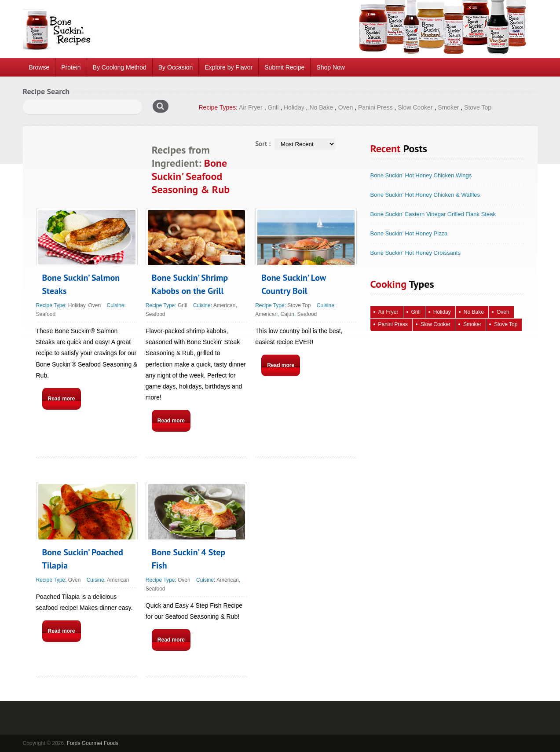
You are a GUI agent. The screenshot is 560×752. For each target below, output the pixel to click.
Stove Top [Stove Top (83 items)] (506, 324)
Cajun (287, 314)
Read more (62, 399)
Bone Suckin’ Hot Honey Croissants (415, 253)
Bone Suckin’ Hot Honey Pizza (409, 233)
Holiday (294, 107)
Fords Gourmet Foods (93, 743)
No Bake (321, 107)
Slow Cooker (415, 107)
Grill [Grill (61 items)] (416, 312)
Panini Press (375, 107)
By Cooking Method (120, 67)
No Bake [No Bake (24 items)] (474, 312)
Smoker (448, 107)
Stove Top (478, 107)
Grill (273, 107)
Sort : (263, 144)
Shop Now (331, 67)
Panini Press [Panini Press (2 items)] (393, 324)
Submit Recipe (284, 67)
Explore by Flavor (229, 67)
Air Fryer (251, 107)
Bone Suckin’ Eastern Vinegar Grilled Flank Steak (433, 214)
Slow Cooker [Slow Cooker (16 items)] (436, 324)
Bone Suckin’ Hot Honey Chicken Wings (421, 175)
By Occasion (176, 67)
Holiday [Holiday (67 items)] (442, 312)
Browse (39, 67)
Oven (346, 107)
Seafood (46, 314)
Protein (71, 67)
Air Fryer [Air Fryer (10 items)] (388, 312)
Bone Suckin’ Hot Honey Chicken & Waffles (425, 195)
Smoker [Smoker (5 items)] (472, 324)
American (225, 305)
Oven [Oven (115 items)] (503, 312)
